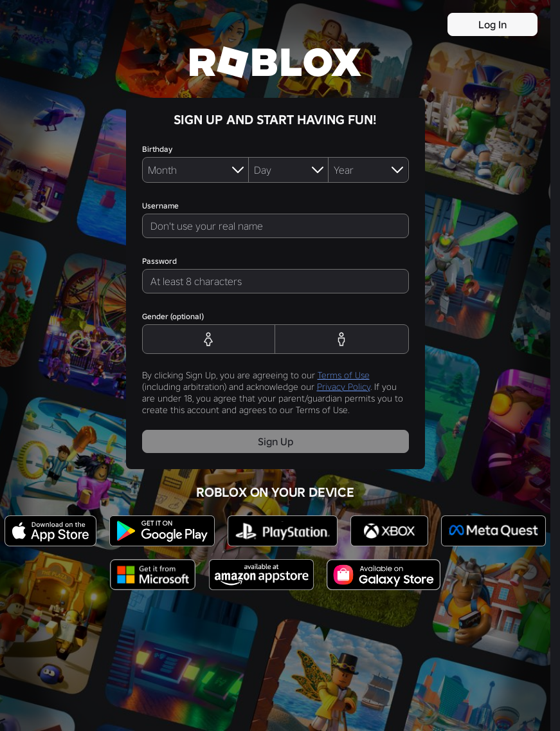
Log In (492, 24)
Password (159, 261)
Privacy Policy (344, 387)
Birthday (157, 149)
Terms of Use (344, 375)
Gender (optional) (173, 316)
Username (160, 206)
